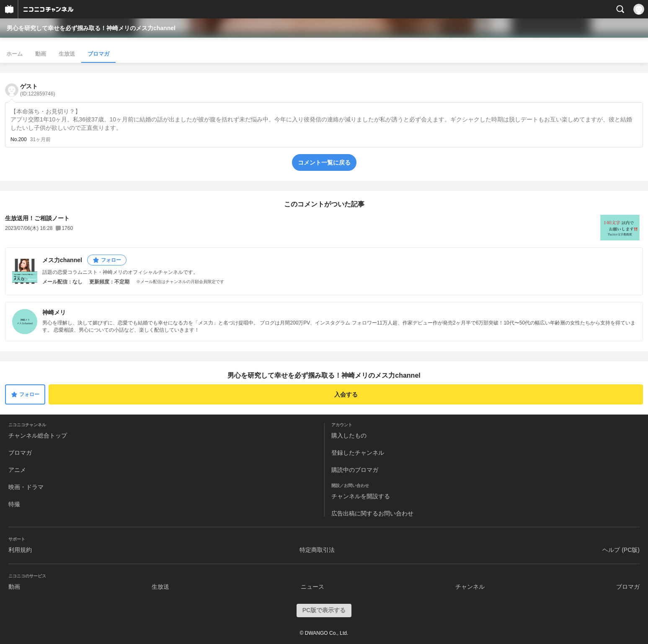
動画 (41, 54)
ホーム (14, 54)
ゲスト (37, 90)
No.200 (19, 139)
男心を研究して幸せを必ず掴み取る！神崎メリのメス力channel (91, 28)
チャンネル (470, 587)
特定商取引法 (317, 550)
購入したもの (349, 435)
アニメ (17, 470)
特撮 (14, 504)
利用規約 (20, 550)
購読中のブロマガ (355, 470)
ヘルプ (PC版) (621, 550)
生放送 (67, 54)
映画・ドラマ (26, 487)
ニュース (312, 587)
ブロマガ (98, 54)
